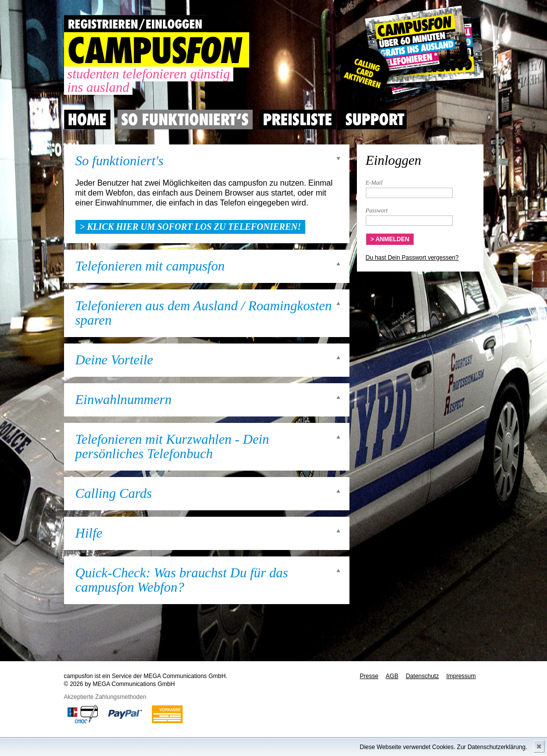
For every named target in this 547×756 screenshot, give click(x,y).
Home (87, 120)
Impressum (461, 676)
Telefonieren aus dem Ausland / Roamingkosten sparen (204, 313)
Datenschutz (422, 676)
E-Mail (374, 183)
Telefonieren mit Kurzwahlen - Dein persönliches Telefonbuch (172, 447)
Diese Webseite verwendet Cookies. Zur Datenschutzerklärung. (444, 747)
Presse (369, 676)
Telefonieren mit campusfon (150, 266)
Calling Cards (114, 494)
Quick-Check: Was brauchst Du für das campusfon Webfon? (182, 580)
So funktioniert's (120, 161)
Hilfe (89, 533)
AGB (392, 676)
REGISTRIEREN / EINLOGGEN (136, 24)
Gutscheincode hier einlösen (410, 55)
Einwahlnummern (124, 400)
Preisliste (298, 120)
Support (375, 120)
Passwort (377, 210)
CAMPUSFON (157, 50)
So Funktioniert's (185, 120)
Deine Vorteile (114, 360)
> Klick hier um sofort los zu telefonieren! (191, 227)
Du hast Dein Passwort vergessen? (412, 258)
